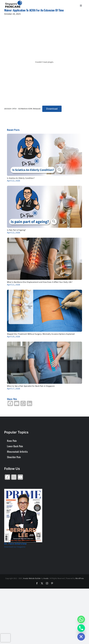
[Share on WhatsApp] (23, 404)
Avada (46, 578)
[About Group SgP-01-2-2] (14, 2)
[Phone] (81, 628)
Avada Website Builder (32, 578)
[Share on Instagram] (14, 478)
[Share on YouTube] (20, 478)
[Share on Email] (17, 404)
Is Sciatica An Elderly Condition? (21, 178)
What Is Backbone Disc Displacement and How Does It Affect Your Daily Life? (40, 282)
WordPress (80, 578)
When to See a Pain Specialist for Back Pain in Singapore (31, 386)
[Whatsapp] (81, 619)
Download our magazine (15, 547)
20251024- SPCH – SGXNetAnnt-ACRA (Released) (22, 109)
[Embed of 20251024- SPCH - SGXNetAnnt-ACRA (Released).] (44, 62)
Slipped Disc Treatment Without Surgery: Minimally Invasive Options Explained (41, 334)
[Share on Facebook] (10, 404)
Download (52, 109)
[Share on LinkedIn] (30, 404)
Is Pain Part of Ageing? (16, 230)
